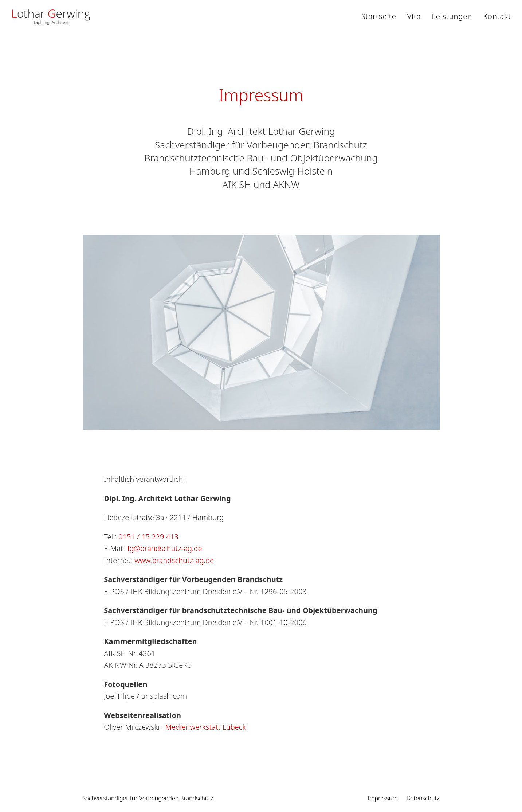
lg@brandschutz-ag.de (165, 548)
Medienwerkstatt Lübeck (205, 727)
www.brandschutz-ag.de (174, 560)
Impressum (382, 798)
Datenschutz (423, 798)
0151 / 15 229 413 (148, 537)
